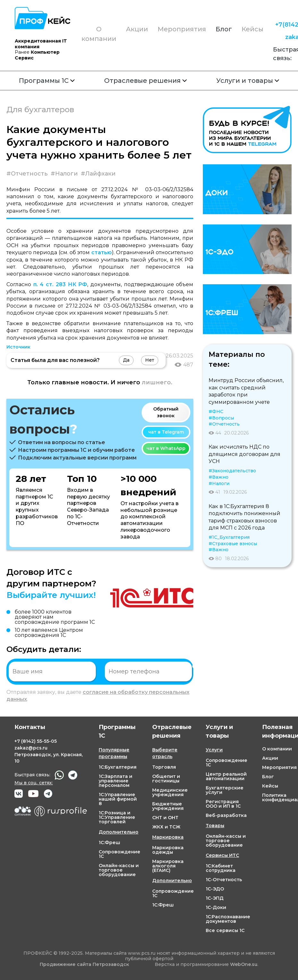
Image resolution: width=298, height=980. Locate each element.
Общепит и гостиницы (166, 779)
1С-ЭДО (215, 889)
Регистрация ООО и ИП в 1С (223, 804)
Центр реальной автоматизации (226, 776)
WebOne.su (244, 964)
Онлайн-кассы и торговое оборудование (119, 870)
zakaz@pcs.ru (31, 748)
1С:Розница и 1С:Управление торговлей (117, 817)
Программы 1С (47, 81)
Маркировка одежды (168, 850)
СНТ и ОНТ (165, 818)
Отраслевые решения (145, 81)
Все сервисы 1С (225, 930)
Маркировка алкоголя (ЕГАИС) (168, 866)
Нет (150, 360)
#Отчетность (27, 174)
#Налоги (64, 174)
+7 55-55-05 (36, 741)
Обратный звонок (166, 412)
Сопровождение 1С (120, 854)
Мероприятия (182, 29)
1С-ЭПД (215, 898)
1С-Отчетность (224, 880)
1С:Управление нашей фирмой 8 (118, 799)
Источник (18, 347)
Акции (137, 29)
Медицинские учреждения (170, 792)
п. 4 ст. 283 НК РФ (60, 284)
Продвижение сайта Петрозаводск (84, 964)
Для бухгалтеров (40, 110)
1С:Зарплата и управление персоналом (116, 781)
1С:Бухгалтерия (118, 767)
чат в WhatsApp (166, 448)
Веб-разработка (226, 815)
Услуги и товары (248, 81)
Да (126, 360)
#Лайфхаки (98, 174)
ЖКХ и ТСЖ (166, 827)
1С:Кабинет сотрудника (221, 868)
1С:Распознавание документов (228, 919)
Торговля (164, 767)
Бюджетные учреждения (168, 806)
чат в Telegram (166, 432)
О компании (99, 34)
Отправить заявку (214, 671)
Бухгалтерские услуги (225, 790)
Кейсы (252, 29)
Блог (224, 29)
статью (102, 252)
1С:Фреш (109, 843)
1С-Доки (216, 907)
